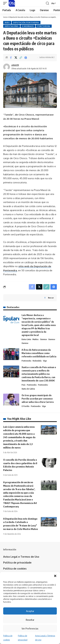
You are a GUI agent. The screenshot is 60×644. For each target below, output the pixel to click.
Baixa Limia (26, 339)
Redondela (37, 361)
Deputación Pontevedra (26, 23)
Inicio (5, 17)
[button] (55, 576)
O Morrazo (28, 26)
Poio (24, 385)
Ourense (44, 339)
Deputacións (12, 26)
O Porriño (26, 406)
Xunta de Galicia (28, 389)
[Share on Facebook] (11, 58)
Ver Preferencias (30, 628)
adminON (15, 65)
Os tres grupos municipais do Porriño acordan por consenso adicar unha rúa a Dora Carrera (38, 399)
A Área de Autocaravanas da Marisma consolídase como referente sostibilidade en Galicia (39, 353)
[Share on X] (16, 58)
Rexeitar (30, 620)
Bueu (7, 23)
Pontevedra (44, 26)
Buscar (51, 298)
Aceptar (30, 611)
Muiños (36, 339)
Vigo (45, 361)
